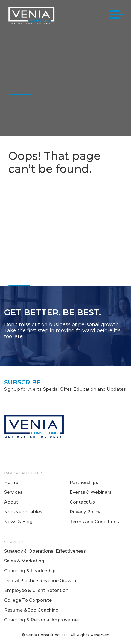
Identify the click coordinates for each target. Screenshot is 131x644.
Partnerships (84, 482)
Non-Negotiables (23, 512)
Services (13, 492)
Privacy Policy (85, 512)
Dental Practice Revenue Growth (40, 581)
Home (11, 482)
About (11, 502)
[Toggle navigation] (116, 16)
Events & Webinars (91, 492)
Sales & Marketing (24, 561)
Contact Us (82, 502)
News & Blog (18, 522)
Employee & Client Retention (36, 590)
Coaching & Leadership (30, 571)
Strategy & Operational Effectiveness (45, 551)
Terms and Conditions (94, 522)
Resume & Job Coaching (31, 610)
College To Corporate (28, 600)
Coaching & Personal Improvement (43, 620)
